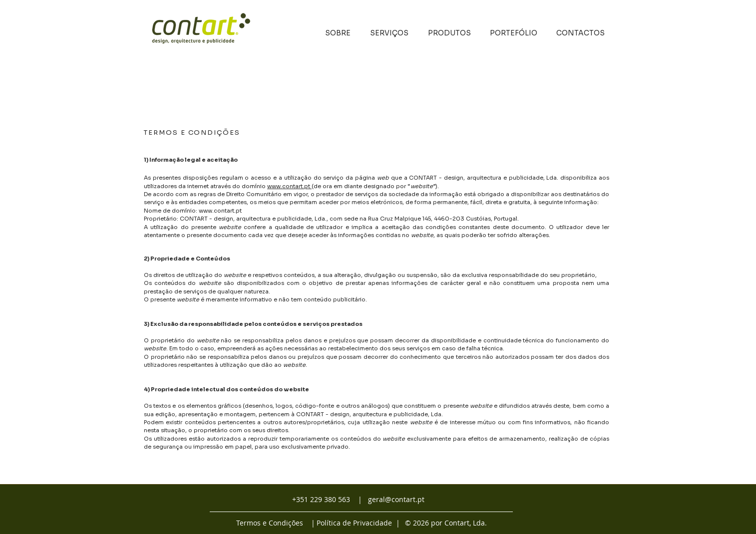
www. (275, 186)
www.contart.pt (220, 211)
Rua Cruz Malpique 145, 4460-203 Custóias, (430, 219)
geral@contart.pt (396, 499)
